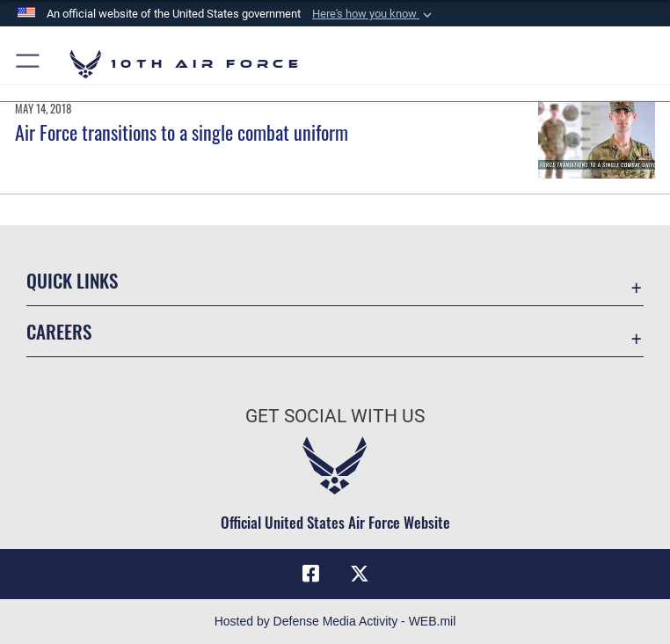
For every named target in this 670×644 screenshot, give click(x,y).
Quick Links (72, 280)
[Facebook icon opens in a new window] (310, 574)
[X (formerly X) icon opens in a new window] (360, 574)
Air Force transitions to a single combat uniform (182, 132)
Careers (59, 331)
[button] (374, 14)
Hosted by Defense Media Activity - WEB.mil (335, 621)
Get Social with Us (335, 416)
